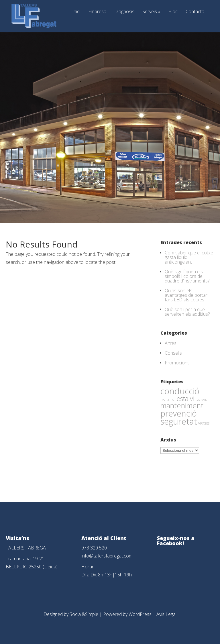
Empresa (97, 12)
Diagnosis (124, 12)
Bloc (173, 12)
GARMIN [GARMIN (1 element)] (202, 400)
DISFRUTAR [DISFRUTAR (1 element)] (168, 400)
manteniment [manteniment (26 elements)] (182, 405)
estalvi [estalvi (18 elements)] (185, 398)
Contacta (195, 12)
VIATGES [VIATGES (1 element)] (204, 423)
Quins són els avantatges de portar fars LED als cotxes (186, 295)
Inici (76, 12)
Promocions (177, 363)
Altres (171, 343)
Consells (173, 353)
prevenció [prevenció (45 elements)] (179, 413)
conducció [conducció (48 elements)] (180, 391)
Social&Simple (84, 614)
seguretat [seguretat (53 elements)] (179, 421)
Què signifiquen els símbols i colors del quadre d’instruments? (187, 276)
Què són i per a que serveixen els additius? (187, 312)
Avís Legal (166, 614)
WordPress (140, 614)
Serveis (151, 12)
